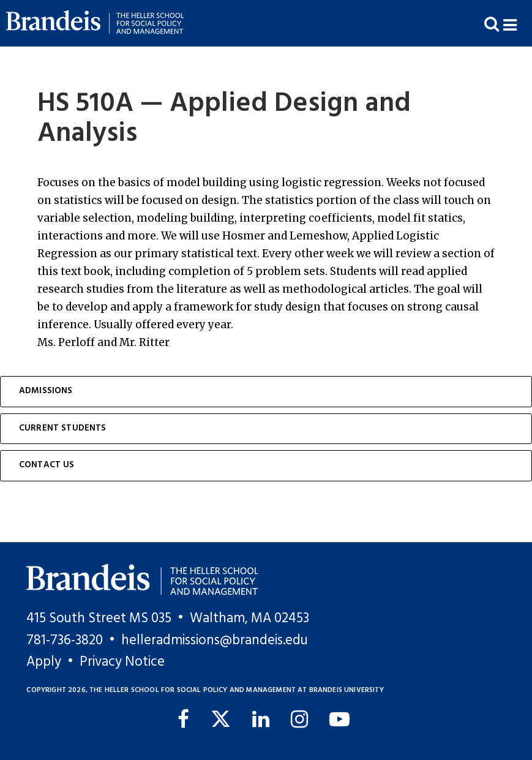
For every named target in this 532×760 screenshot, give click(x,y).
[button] (518, 24)
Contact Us (47, 465)
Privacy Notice (122, 662)
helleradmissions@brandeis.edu (215, 641)
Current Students (63, 428)
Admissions (46, 391)
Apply (44, 662)
